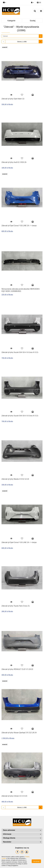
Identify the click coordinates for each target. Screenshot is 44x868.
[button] (39, 3)
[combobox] (22, 36)
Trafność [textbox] (5, 36)
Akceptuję (36, 861)
